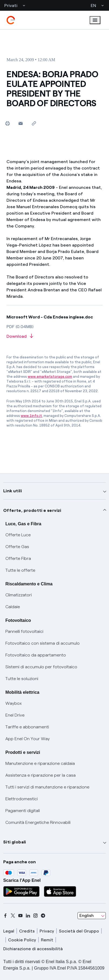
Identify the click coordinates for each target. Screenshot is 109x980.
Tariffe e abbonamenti (27, 727)
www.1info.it (31, 416)
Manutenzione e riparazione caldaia (40, 763)
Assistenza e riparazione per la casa (41, 775)
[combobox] (92, 916)
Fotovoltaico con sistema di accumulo (43, 643)
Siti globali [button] (15, 842)
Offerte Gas (17, 547)
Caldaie (13, 607)
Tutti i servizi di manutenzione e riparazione (47, 787)
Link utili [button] (13, 491)
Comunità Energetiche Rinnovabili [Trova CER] (38, 822)
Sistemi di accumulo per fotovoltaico (41, 667)
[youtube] (20, 916)
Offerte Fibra (18, 558)
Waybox (14, 703)
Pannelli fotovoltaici (24, 631)
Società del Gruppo (79, 931)
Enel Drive (15, 715)
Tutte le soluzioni (22, 679)
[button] (21, 123)
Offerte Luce (18, 535)
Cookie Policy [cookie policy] (22, 940)
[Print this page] (7, 123)
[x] (13, 916)
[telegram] (43, 916)
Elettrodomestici (22, 799)
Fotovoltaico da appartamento (36, 655)
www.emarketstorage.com (50, 377)
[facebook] (5, 916)
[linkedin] (28, 916)
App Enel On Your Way (28, 739)
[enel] (11, 20)
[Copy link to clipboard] (34, 123)
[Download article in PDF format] (54, 337)
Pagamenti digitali (23, 811)
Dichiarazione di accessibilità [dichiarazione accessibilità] (33, 949)
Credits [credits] (27, 931)
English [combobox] (87, 915)
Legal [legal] (9, 931)
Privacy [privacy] (47, 931)
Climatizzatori (19, 595)
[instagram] (36, 916)
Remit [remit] (47, 940)
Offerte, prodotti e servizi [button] (32, 510)
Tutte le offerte (20, 570)
